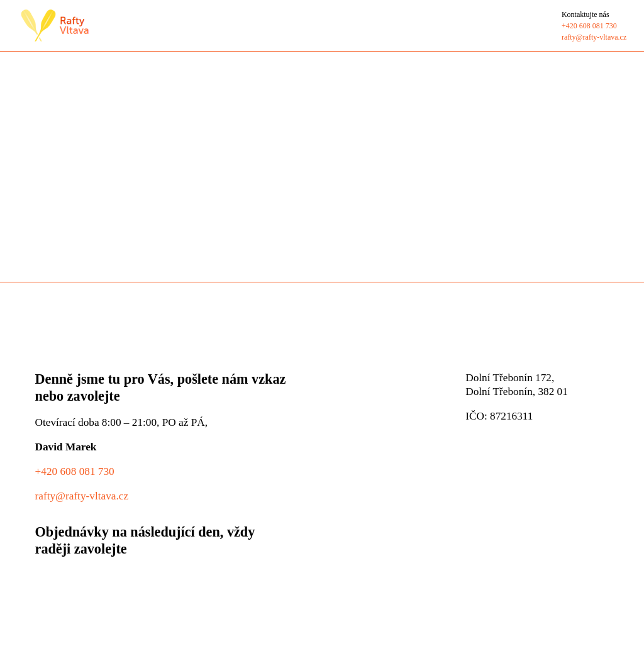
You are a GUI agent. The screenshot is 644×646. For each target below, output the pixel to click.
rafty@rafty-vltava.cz (82, 495)
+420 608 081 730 (75, 471)
